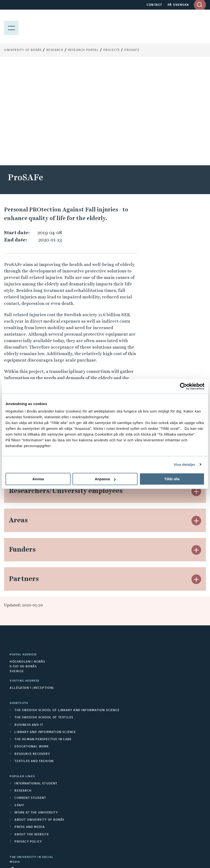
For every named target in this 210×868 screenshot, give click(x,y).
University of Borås (23, 50)
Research (55, 50)
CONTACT (154, 5)
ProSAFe (132, 50)
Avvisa (38, 479)
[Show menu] (11, 26)
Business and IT (29, 623)
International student (36, 682)
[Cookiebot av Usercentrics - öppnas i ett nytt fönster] (183, 386)
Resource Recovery (32, 652)
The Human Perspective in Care (43, 638)
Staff (19, 704)
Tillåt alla (172, 479)
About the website (32, 733)
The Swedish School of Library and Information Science (67, 609)
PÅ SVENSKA (178, 5)
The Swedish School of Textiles (44, 616)
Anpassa (105, 479)
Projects (112, 50)
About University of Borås (39, 718)
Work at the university (36, 711)
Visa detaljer (184, 465)
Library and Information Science (45, 630)
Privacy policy (28, 740)
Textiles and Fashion (34, 659)
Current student (30, 696)
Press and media (30, 725)
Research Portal (83, 50)
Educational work (32, 645)
